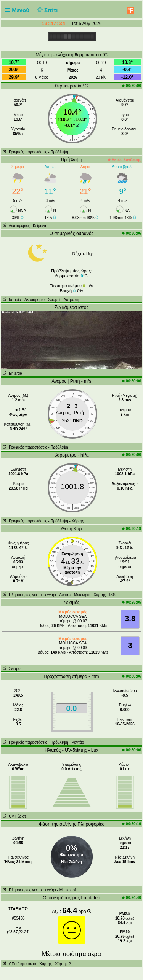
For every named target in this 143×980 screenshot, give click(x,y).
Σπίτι (47, 10)
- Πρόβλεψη (58, 152)
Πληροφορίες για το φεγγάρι (29, 595)
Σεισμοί (11, 669)
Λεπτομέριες (15, 226)
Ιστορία (11, 300)
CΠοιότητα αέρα (19, 964)
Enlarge (12, 373)
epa (85, 912)
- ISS (111, 595)
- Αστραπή (70, 300)
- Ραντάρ (76, 742)
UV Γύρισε (14, 816)
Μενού (19, 10)
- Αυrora (64, 595)
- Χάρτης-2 (61, 964)
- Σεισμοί (53, 300)
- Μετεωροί (81, 595)
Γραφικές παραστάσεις (24, 152)
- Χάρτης (76, 521)
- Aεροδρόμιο (33, 300)
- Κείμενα (38, 226)
